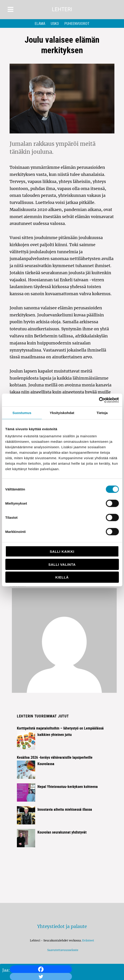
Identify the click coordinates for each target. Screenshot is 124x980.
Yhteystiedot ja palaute (62, 926)
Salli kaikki (62, 551)
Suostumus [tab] (22, 413)
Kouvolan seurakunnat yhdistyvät (62, 832)
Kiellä (62, 577)
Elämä (40, 23)
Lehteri (62, 9)
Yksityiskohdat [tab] (62, 413)
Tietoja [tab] (102, 413)
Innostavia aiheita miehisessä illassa (65, 809)
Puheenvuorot (77, 23)
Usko (55, 23)
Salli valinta (62, 564)
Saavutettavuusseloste (62, 950)
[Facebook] (41, 969)
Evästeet (88, 940)
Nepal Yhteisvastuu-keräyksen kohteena (68, 787)
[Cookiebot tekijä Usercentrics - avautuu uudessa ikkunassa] (99, 400)
